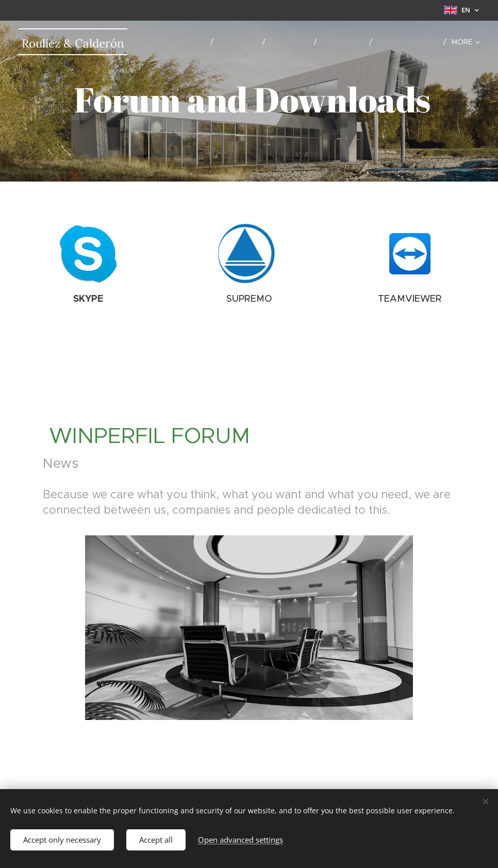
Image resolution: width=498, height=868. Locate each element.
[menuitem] (188, 42)
